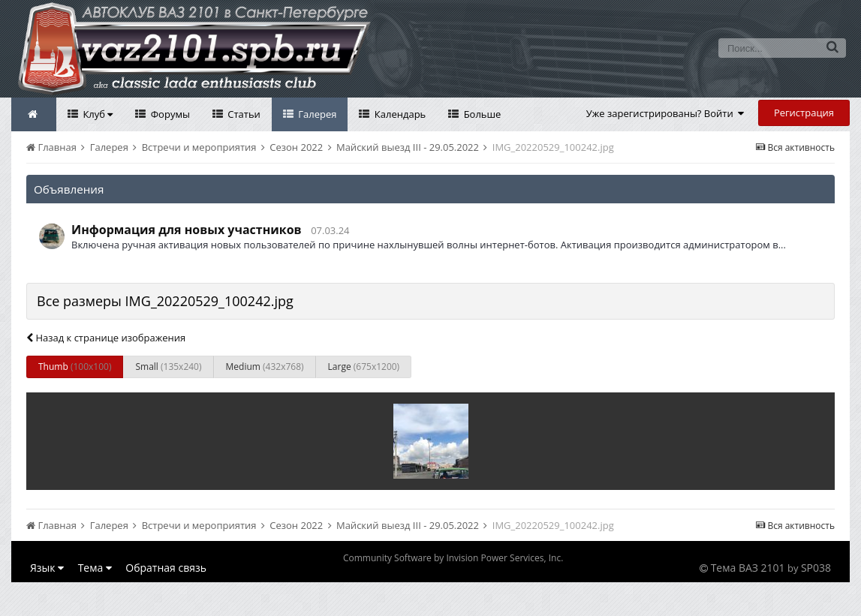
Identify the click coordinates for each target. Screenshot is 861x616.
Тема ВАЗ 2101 (748, 568)
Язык (47, 568)
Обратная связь (166, 568)
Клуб (96, 114)
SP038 (816, 568)
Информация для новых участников (187, 230)
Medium (265, 367)
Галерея (316, 114)
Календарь (399, 114)
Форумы (169, 114)
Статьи (243, 114)
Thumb (75, 367)
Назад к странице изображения (106, 338)
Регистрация (804, 113)
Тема (95, 568)
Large (364, 367)
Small (168, 367)
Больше (481, 114)
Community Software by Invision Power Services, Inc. (453, 558)
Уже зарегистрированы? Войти (665, 113)
